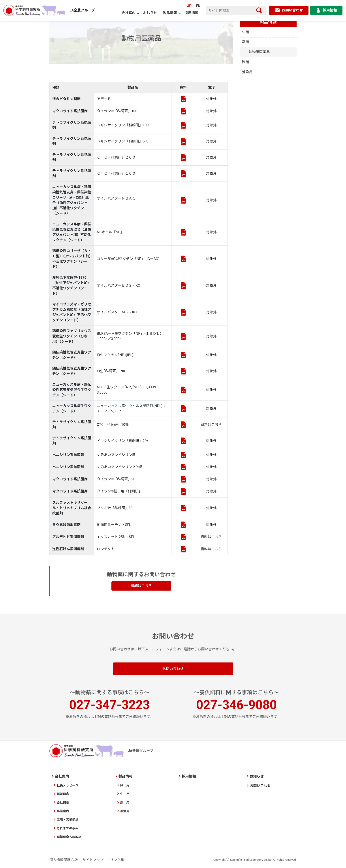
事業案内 (63, 811)
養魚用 (247, 72)
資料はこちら (211, 425)
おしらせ (150, 13)
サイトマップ (93, 860)
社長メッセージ (68, 785)
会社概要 (63, 803)
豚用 (246, 62)
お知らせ (257, 776)
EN (198, 6)
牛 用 (125, 794)
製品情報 (170, 13)
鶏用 (246, 42)
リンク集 (117, 860)
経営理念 (63, 794)
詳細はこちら (141, 586)
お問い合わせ (173, 669)
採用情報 (192, 13)
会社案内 (128, 13)
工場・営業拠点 (68, 820)
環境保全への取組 (69, 837)
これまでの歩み (68, 828)
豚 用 (125, 785)
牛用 (246, 32)
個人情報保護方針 (64, 860)
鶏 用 (125, 803)
